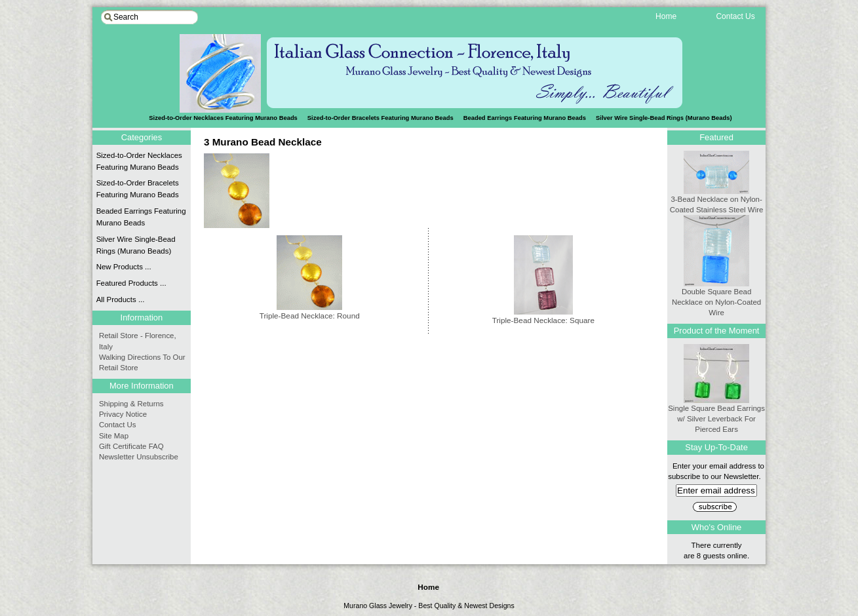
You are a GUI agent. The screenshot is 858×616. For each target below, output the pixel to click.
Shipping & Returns (131, 404)
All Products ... (121, 299)
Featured (716, 137)
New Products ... (124, 267)
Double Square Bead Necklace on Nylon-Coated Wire (716, 298)
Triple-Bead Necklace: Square (543, 316)
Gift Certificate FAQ (131, 446)
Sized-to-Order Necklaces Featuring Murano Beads (139, 161)
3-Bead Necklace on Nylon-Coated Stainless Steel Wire (717, 201)
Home (428, 587)
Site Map (114, 436)
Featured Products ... (131, 283)
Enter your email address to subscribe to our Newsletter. (716, 478)
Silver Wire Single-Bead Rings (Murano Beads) (664, 118)
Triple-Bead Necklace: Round (310, 311)
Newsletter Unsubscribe (139, 457)
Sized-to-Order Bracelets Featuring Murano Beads (380, 118)
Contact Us (118, 425)
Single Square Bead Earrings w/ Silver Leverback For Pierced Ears (716, 415)
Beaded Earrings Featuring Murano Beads (525, 118)
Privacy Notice (123, 414)
